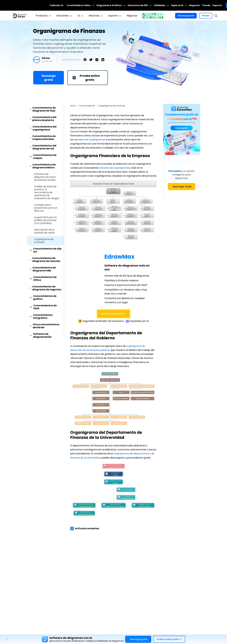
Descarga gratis (186, 16)
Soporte (217, 5)
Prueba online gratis (86, 78)
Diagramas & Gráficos (111, 5)
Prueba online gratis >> (169, 639)
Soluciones (65, 16)
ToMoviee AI (56, 5)
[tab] (45, 109)
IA (81, 16)
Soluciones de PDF (140, 5)
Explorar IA (179, 5)
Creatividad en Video (80, 5)
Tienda (206, 5)
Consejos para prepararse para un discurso (46, 208)
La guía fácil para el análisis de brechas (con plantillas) (45, 220)
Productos (44, 16)
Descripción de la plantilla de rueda (44, 231)
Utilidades (161, 5)
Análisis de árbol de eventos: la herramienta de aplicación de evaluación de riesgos (47, 192)
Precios (206, 16)
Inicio (73, 106)
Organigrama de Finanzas (44, 241)
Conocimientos (87, 106)
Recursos (96, 16)
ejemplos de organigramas (90, 140)
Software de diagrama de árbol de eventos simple (45, 177)
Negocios (194, 5)
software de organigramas (114, 168)
